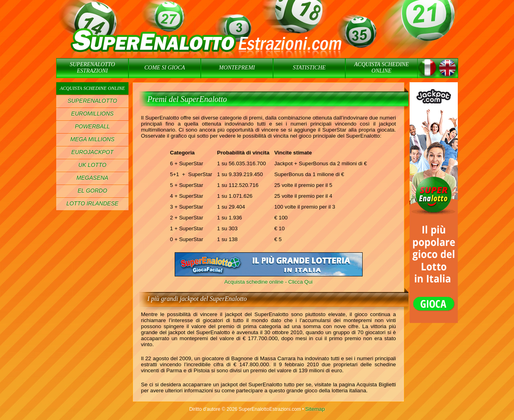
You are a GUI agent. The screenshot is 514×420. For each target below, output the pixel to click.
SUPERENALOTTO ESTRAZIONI (93, 68)
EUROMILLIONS (92, 114)
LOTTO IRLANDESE (92, 203)
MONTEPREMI (237, 68)
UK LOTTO (92, 165)
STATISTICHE (309, 68)
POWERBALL (92, 126)
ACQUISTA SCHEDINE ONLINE (381, 68)
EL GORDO (92, 191)
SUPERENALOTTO (92, 101)
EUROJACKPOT (92, 152)
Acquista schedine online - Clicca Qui (268, 282)
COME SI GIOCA (164, 68)
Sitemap (315, 409)
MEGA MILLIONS (92, 139)
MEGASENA (92, 178)
